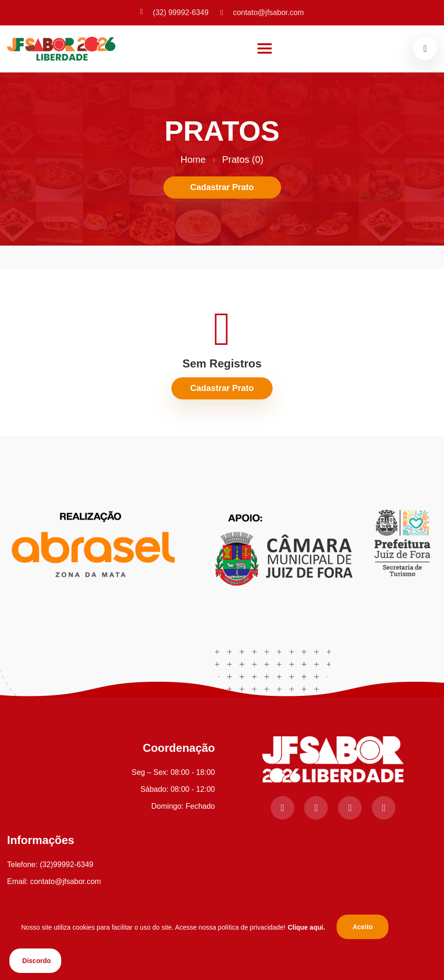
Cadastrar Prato (222, 187)
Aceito (363, 927)
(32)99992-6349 (66, 864)
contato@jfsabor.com (262, 12)
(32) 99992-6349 (174, 12)
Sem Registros (222, 363)
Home (193, 159)
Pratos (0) (243, 159)
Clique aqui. (306, 927)
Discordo (36, 961)
